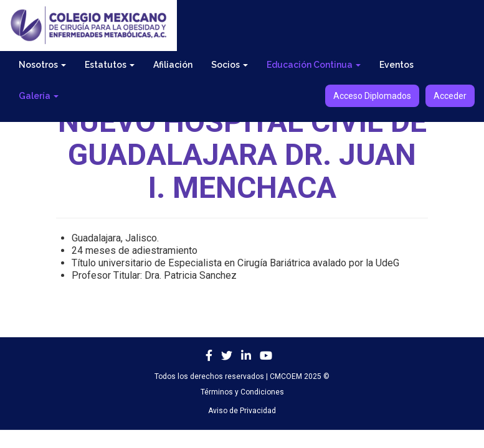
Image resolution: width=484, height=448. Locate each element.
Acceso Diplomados (372, 96)
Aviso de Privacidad (242, 411)
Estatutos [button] (110, 65)
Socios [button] (230, 65)
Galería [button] (39, 96)
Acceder (450, 96)
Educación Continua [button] (314, 65)
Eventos (396, 65)
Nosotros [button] (42, 65)
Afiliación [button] (173, 65)
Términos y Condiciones (242, 392)
